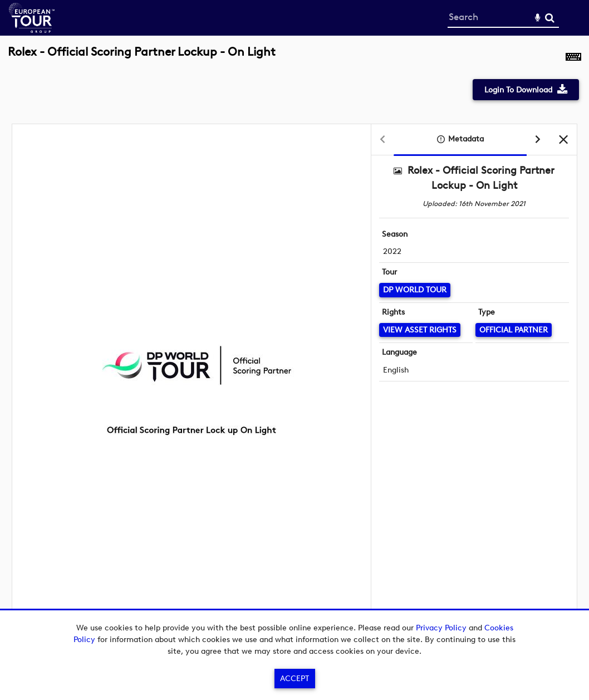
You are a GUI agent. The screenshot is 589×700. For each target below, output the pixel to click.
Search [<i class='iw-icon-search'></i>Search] (550, 18)
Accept (294, 679)
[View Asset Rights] (420, 330)
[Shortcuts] (573, 58)
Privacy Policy (441, 628)
